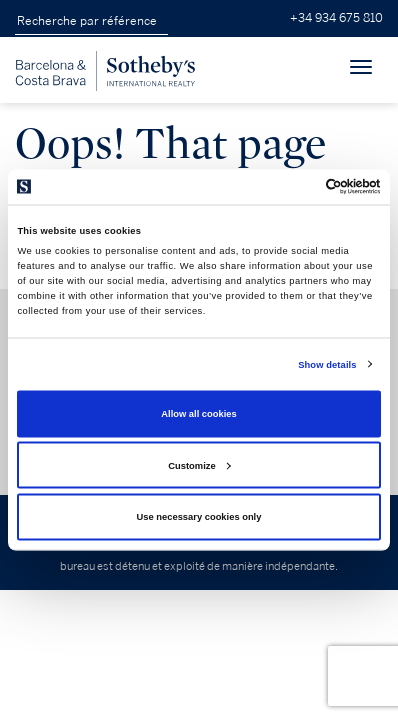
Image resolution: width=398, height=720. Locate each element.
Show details (327, 364)
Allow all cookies (198, 414)
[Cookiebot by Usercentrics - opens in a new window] (293, 187)
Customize (199, 465)
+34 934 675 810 (336, 18)
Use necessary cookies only (199, 517)
